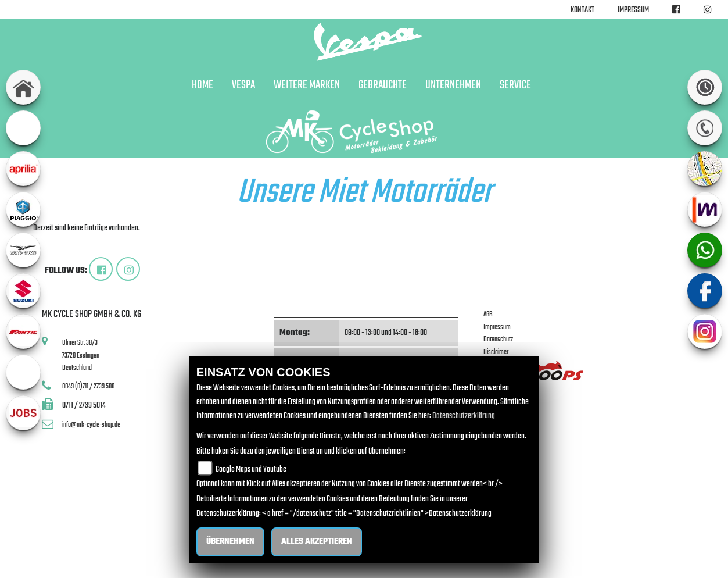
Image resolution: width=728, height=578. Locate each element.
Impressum (633, 10)
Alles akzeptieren (317, 542)
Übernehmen (230, 542)
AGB (488, 314)
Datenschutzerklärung (464, 416)
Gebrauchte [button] (383, 85)
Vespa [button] (243, 85)
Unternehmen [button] (453, 85)
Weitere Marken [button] (307, 85)
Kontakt (582, 10)
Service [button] (515, 85)
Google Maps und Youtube (251, 470)
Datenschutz (498, 339)
